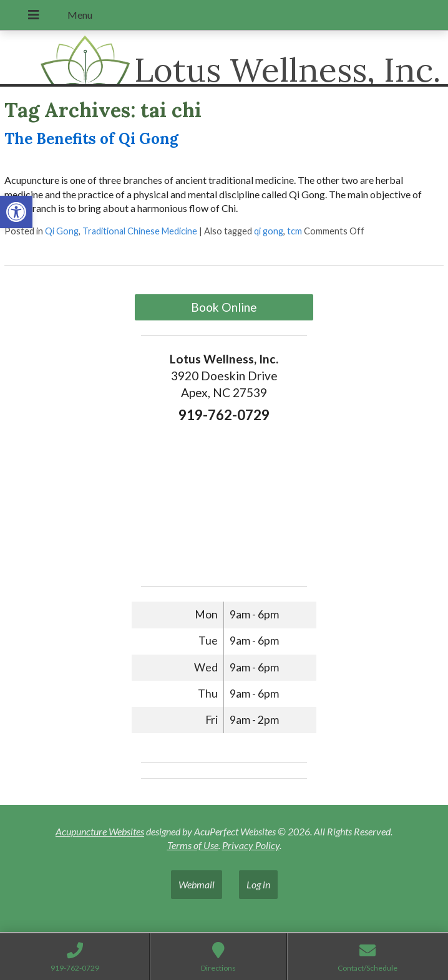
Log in (258, 884)
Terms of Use (193, 845)
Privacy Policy (251, 845)
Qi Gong (62, 231)
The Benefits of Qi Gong (91, 139)
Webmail (197, 884)
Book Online (224, 307)
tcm (295, 231)
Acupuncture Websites (100, 831)
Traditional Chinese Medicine (140, 231)
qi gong (269, 231)
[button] (16, 212)
